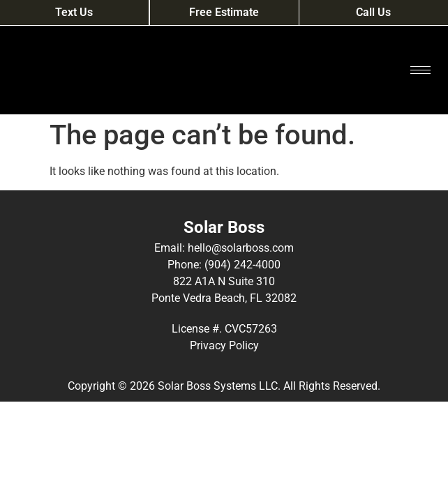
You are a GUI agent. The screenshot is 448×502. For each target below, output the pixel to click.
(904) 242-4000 (242, 265)
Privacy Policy (224, 345)
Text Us (74, 12)
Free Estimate (224, 12)
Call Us (373, 12)
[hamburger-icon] (420, 70)
